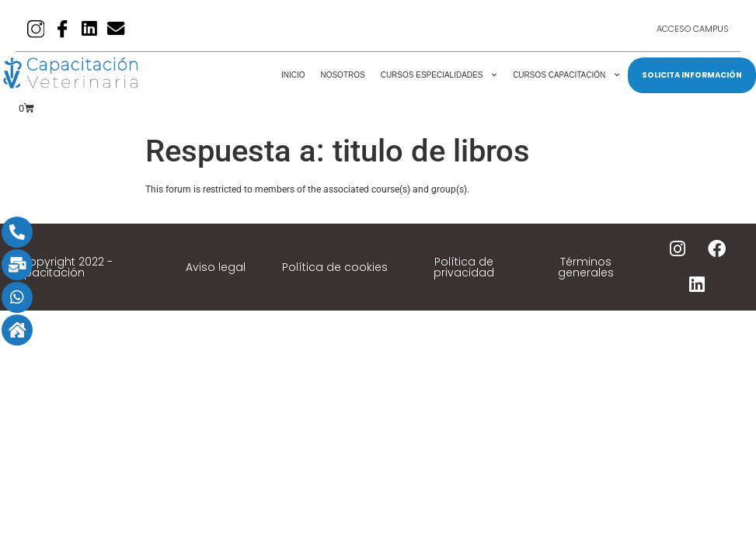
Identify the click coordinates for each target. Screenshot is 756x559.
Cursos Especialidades (439, 75)
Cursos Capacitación (566, 75)
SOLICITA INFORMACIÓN (692, 75)
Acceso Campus (693, 30)
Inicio (293, 75)
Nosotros (342, 75)
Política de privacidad (464, 267)
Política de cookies (335, 267)
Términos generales (586, 267)
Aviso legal (216, 267)
